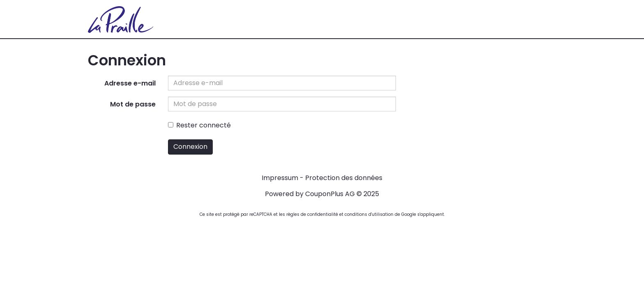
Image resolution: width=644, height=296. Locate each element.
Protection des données (344, 178)
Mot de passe (133, 104)
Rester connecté (199, 125)
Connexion (190, 147)
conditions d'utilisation (369, 214)
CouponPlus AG (330, 194)
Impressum (280, 178)
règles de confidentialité (312, 214)
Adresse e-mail (130, 83)
